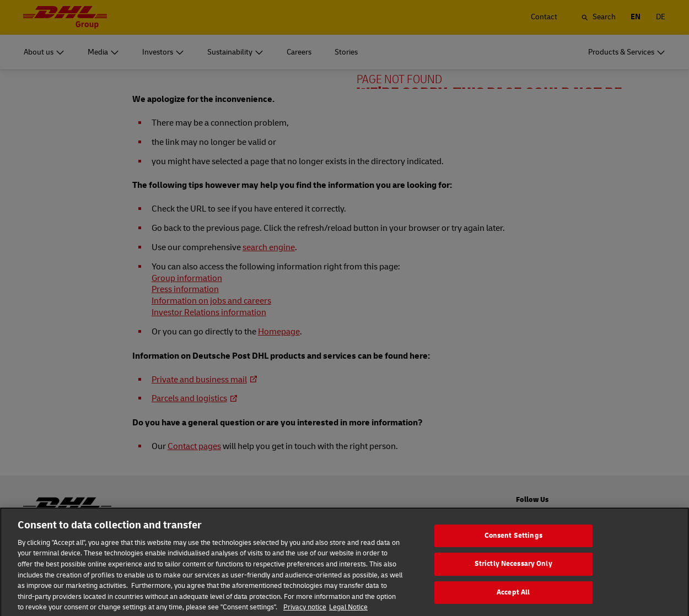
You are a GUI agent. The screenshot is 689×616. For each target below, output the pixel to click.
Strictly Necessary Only (513, 577)
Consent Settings (513, 548)
